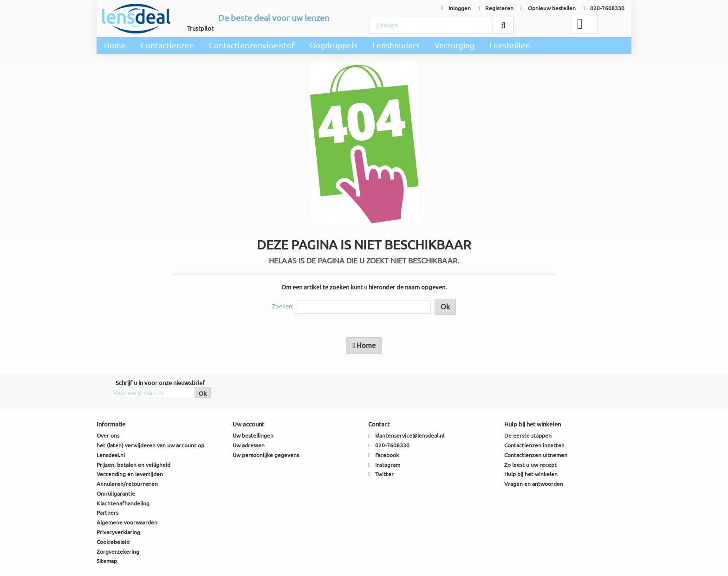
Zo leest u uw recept (530, 465)
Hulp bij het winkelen (531, 474)
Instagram (388, 465)
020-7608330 (604, 8)
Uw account (248, 424)
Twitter (384, 474)
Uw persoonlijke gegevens (266, 455)
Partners (107, 513)
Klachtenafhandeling (123, 503)
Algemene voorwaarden (127, 522)
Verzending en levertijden (130, 474)
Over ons (108, 435)
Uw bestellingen (253, 435)
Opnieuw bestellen (548, 8)
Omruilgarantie (116, 494)
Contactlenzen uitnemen (536, 455)
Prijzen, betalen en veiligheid (133, 465)
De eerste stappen (528, 435)
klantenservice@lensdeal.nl (410, 435)
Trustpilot (200, 28)
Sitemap (107, 561)
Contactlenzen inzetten (534, 445)
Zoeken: (283, 306)
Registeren (496, 8)
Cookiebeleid (113, 542)
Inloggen (456, 8)
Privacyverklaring (118, 532)
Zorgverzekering (118, 552)
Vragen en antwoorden (534, 484)
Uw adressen (249, 445)
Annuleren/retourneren (127, 484)
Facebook (387, 455)
